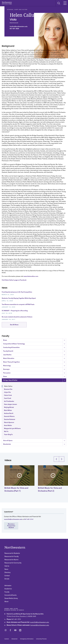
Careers (7, 639)
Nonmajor (35, 389)
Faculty (7, 592)
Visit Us (7, 566)
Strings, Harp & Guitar (35, 399)
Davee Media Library (11, 598)
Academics (8, 589)
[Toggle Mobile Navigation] (65, 3)
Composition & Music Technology (35, 363)
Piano (35, 396)
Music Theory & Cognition (35, 381)
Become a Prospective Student (11, 526)
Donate (7, 579)
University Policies (41, 639)
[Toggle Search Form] (59, 3)
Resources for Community (13, 563)
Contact (7, 576)
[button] (56, 468)
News (6, 569)
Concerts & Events (10, 595)
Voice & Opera (35, 460)
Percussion (35, 392)
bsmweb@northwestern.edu (40, 625)
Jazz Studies (35, 374)
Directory (7, 572)
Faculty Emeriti (35, 370)
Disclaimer (15, 639)
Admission (8, 586)
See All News (14, 326)
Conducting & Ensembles (35, 367)
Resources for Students (12, 553)
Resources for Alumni (11, 560)
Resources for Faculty (12, 557)
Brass (35, 359)
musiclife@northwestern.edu (39, 622)
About (6, 602)
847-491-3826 (14, 29)
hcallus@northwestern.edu (19, 27)
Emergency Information (27, 639)
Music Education (35, 378)
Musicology (35, 385)
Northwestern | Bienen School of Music (7, 3)
